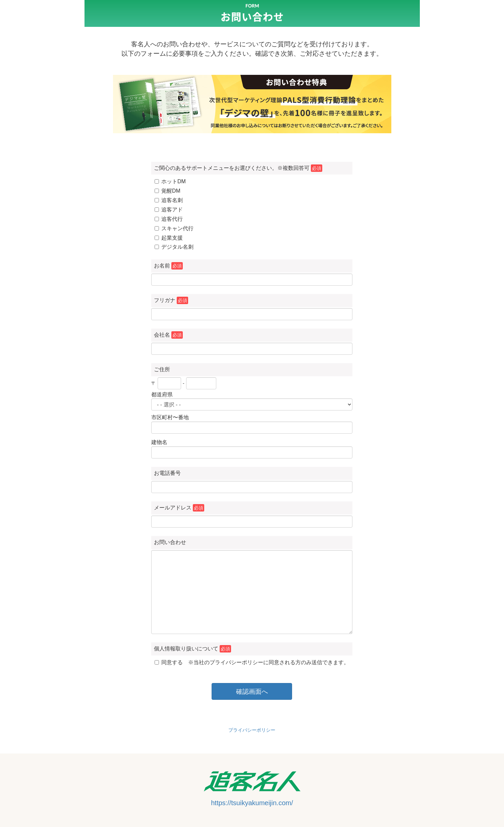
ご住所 (162, 369)
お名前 (168, 266)
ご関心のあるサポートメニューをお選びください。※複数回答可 (238, 168)
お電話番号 (167, 473)
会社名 (168, 335)
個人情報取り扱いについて (192, 649)
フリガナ (171, 300)
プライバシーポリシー (252, 730)
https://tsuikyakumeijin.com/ (252, 803)
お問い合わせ (170, 542)
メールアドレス (179, 508)
